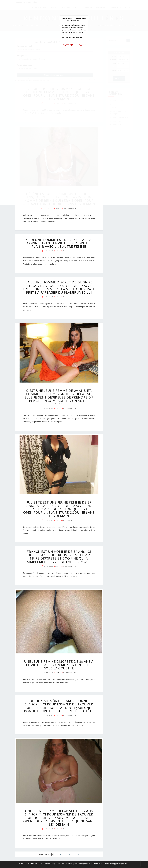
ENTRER (68, 45)
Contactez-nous (48, 864)
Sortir (82, 45)
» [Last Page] (78, 854)
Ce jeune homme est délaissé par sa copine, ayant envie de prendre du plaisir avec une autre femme (59, 243)
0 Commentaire (70, 208)
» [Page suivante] (76, 854)
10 (69, 854)
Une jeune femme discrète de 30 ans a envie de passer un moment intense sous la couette (59, 665)
